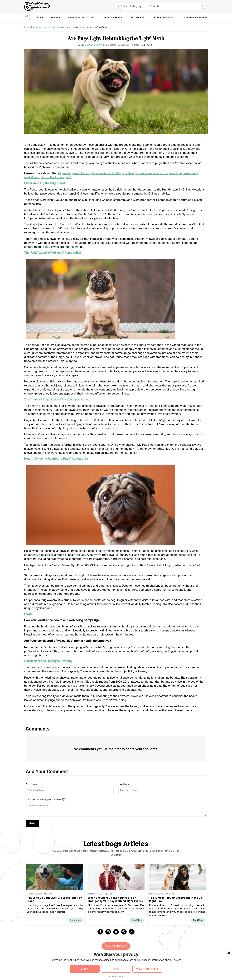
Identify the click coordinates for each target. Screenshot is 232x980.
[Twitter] (116, 932)
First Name (32, 784)
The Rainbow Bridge (195, 17)
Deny (116, 969)
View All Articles (116, 946)
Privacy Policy (116, 977)
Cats (38, 17)
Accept (85, 969)
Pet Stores (138, 17)
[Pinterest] (124, 932)
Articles (37, 27)
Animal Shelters (163, 17)
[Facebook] (100, 932)
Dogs (55, 17)
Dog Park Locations (81, 17)
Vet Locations (113, 17)
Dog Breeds (58, 27)
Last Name (124, 784)
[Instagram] (108, 932)
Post (32, 823)
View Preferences (147, 969)
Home (27, 27)
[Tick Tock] (132, 932)
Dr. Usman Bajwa (91, 45)
